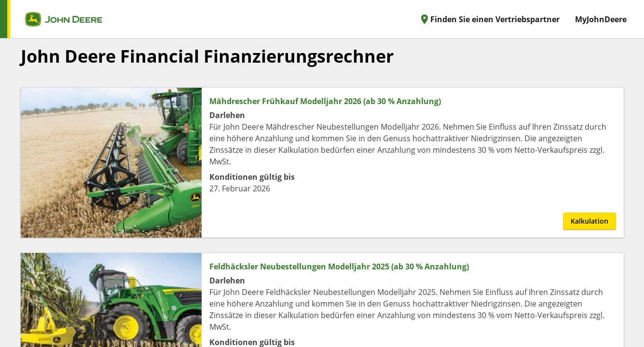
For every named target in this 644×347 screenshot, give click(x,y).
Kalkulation (589, 221)
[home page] (51, 19)
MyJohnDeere (601, 19)
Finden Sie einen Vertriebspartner (489, 19)
